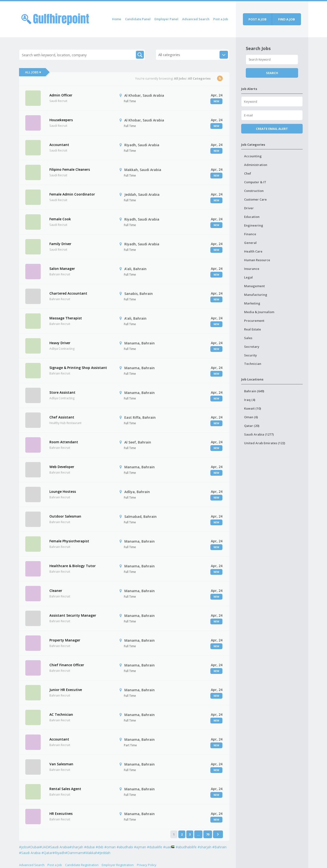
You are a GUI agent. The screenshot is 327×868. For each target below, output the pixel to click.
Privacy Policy (147, 865)
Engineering (254, 225)
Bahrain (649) (254, 391)
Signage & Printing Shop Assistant (78, 368)
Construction (254, 191)
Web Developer (62, 467)
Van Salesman (61, 764)
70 (208, 834)
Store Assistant (62, 392)
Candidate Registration (82, 865)
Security (250, 355)
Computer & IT (255, 182)
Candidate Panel (138, 19)
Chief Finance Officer (67, 665)
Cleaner (56, 591)
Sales (248, 338)
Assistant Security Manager (73, 615)
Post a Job (221, 19)
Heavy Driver (60, 343)
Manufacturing (256, 295)
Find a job (287, 19)
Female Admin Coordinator (72, 194)
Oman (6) (251, 417)
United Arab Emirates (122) (265, 443)
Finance (250, 234)
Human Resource (257, 260)
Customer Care (255, 199)
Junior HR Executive (66, 690)
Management (254, 286)
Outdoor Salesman (65, 516)
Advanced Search (196, 19)
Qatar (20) (252, 426)
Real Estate (253, 329)
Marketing (252, 303)
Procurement (254, 321)
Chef (248, 173)
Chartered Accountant (68, 293)
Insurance (252, 269)
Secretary (252, 347)
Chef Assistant (62, 417)
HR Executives (61, 814)
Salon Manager (62, 269)
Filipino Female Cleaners (70, 169)
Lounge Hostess (63, 491)
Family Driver (60, 244)
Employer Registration (118, 865)
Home (117, 19)
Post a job (257, 19)
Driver (249, 208)
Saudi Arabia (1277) (259, 434)
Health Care (253, 251)
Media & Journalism (259, 312)
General (250, 243)
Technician (253, 364)
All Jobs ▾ (33, 72)
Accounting (253, 156)
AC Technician (61, 714)
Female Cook (60, 219)
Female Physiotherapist (69, 541)
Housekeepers (61, 120)
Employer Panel (166, 19)
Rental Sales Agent (65, 789)
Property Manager (65, 640)
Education (252, 217)
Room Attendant (64, 442)
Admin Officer (61, 95)
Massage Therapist (66, 318)
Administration (256, 165)
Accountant (59, 145)
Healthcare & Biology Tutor (73, 566)
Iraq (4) (250, 400)
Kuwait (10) (253, 408)
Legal (248, 277)
